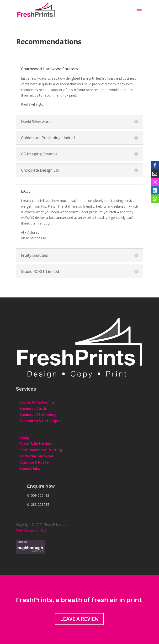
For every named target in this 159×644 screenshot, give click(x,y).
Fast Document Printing (41, 450)
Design (25, 438)
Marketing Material (36, 456)
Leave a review (79, 619)
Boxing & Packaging (37, 402)
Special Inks (30, 469)
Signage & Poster (35, 462)
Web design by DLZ (31, 530)
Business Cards (33, 409)
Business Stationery (38, 415)
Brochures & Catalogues (41, 421)
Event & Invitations (36, 444)
